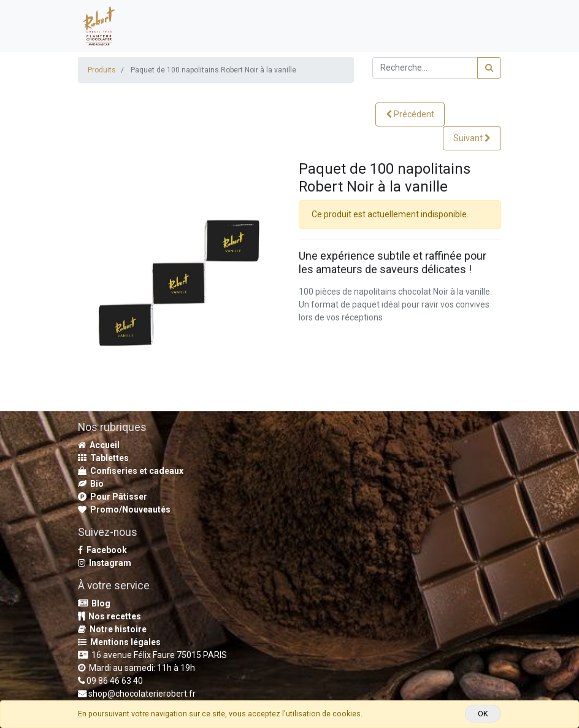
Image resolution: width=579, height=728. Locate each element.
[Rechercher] (489, 68)
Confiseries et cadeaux (131, 471)
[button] (410, 114)
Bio (91, 484)
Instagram (105, 563)
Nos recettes (109, 616)
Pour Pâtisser (113, 497)
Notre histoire (112, 629)
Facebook (102, 550)
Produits (102, 70)
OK (483, 714)
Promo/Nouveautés (124, 509)
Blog (94, 603)
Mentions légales (119, 642)
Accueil (99, 445)
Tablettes (103, 458)
